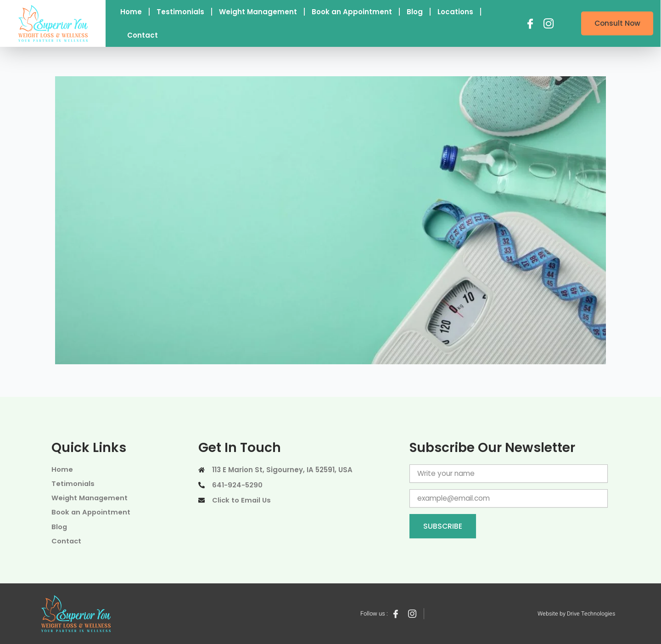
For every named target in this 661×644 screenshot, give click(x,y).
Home (131, 12)
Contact (143, 35)
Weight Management (258, 12)
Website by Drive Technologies (575, 613)
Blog (415, 12)
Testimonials (180, 12)
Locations (455, 12)
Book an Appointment (352, 12)
